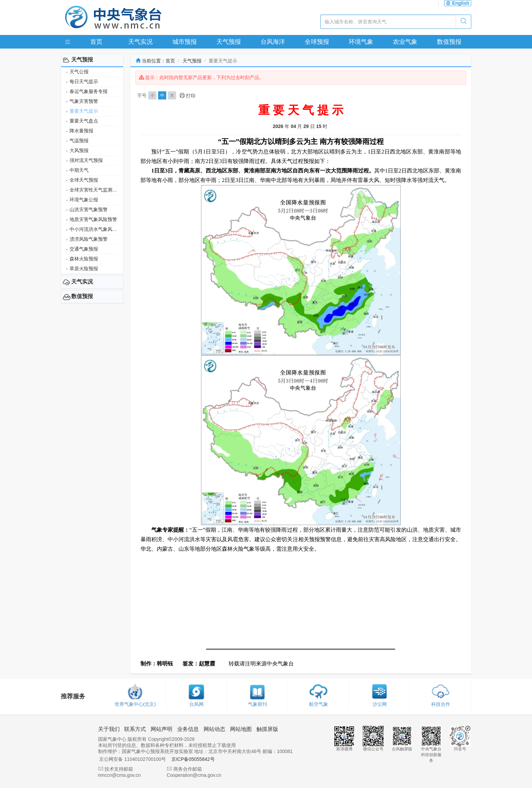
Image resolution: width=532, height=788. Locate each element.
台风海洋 (273, 42)
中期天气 (79, 170)
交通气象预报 (84, 249)
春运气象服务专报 (89, 91)
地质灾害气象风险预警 (93, 219)
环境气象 (361, 42)
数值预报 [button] (82, 296)
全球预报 (317, 42)
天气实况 (140, 42)
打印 (187, 96)
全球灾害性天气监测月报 (94, 190)
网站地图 (241, 729)
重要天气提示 (84, 111)
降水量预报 (81, 131)
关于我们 (109, 729)
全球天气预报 (84, 180)
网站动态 (214, 729)
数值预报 (449, 42)
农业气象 (405, 42)
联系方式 (135, 729)
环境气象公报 (84, 200)
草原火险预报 (84, 269)
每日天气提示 (84, 81)
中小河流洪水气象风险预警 (94, 229)
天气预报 (229, 42)
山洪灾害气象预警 (89, 209)
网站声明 (161, 729)
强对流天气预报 (86, 160)
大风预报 (79, 150)
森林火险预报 (84, 259)
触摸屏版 (267, 729)
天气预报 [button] (82, 60)
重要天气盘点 (84, 121)
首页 (96, 42)
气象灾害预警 (84, 101)
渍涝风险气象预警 (89, 239)
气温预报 (79, 141)
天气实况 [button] (82, 282)
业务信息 (188, 729)
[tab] (92, 60)
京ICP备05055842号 (193, 759)
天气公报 (79, 72)
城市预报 (185, 42)
